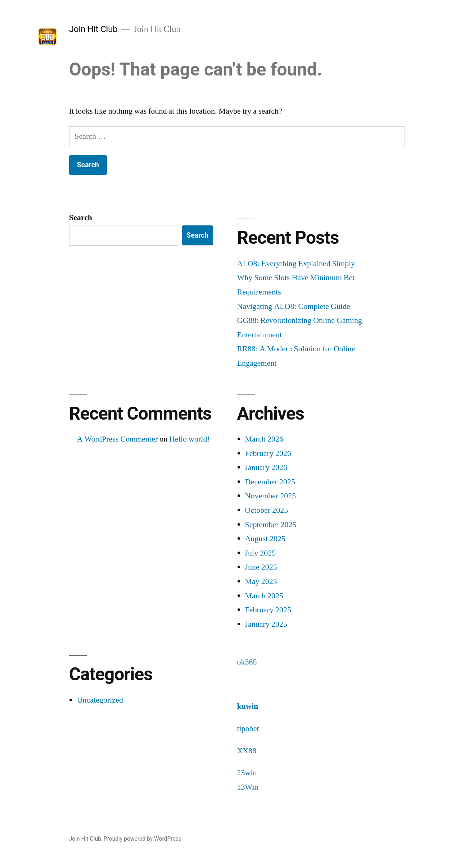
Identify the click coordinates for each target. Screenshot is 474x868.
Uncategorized (100, 700)
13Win (248, 787)
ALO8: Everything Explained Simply (296, 264)
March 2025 (264, 596)
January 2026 (266, 467)
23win (247, 773)
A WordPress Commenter (118, 439)
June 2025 (261, 567)
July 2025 (261, 553)
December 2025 (270, 482)
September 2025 (271, 525)
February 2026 (268, 453)
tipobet (248, 728)
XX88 (247, 751)
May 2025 (261, 581)
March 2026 (264, 439)
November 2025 (271, 496)
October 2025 (267, 510)
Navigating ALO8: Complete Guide (294, 306)
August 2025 (265, 539)
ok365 (247, 662)
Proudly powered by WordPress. (143, 839)
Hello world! (189, 439)
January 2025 (266, 624)
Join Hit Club (93, 29)
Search (81, 218)
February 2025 (268, 610)
